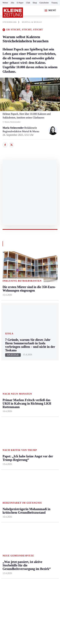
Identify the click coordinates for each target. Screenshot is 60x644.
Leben (43, 340)
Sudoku (25, 442)
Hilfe (23, 418)
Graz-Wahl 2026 (48, 478)
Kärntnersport (10, 424)
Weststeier (8, 404)
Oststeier (7, 380)
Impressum (9, 552)
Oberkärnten (27, 364)
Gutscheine (44, 3)
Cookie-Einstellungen (14, 570)
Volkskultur (45, 437)
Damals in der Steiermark (46, 454)
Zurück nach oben (30, 331)
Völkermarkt (27, 389)
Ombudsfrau (46, 358)
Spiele (24, 436)
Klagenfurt (26, 346)
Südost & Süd (10, 392)
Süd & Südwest (11, 386)
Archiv (24, 430)
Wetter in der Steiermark (46, 423)
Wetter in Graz (47, 431)
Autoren (25, 424)
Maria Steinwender (13, 128)
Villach (24, 383)
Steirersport (9, 418)
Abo (12, 3)
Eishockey (8, 454)
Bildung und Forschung (46, 470)
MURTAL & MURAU (32, 22)
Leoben (6, 362)
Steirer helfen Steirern (46, 445)
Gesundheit (45, 346)
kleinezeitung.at (20, 581)
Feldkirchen (27, 352)
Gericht (43, 484)
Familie (43, 389)
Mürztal (7, 374)
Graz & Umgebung (8, 354)
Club (28, 3)
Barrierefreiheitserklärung (17, 561)
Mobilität (44, 352)
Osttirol (25, 370)
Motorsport (8, 442)
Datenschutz (32, 552)
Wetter (5, 3)
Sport (6, 412)
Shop (35, 3)
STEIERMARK (11, 22)
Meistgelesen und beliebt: (16, 496)
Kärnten (25, 340)
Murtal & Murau (11, 368)
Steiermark (9, 340)
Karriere (43, 383)
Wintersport (9, 448)
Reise (42, 364)
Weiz (5, 398)
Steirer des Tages (48, 462)
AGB (20, 552)
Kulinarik (44, 376)
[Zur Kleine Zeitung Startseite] (13, 13)
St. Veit (25, 376)
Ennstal (6, 346)
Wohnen (43, 370)
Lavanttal (26, 358)
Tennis (6, 436)
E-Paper (20, 3)
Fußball (6, 430)
